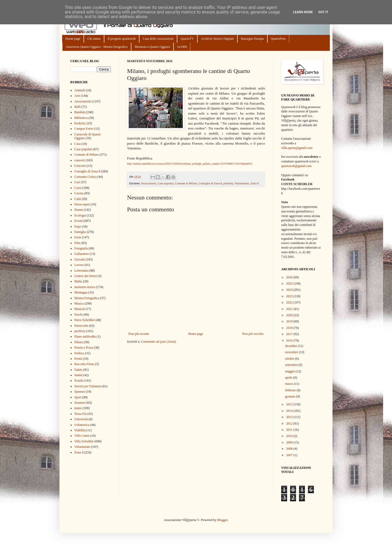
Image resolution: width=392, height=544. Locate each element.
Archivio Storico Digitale (217, 39)
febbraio (291, 390)
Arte (77, 96)
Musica (79, 303)
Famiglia (80, 232)
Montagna (81, 292)
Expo (78, 226)
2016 (290, 341)
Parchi (79, 315)
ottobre (290, 359)
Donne (79, 210)
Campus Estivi (84, 129)
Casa (77, 144)
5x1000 (182, 47)
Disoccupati (82, 204)
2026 (290, 277)
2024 (290, 290)
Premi (78, 359)
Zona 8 (255, 183)
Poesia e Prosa (84, 348)
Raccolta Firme (84, 364)
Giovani (80, 259)
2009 (290, 442)
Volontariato (242, 183)
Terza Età (80, 414)
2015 (290, 404)
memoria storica (85, 287)
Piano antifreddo (85, 336)
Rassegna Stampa (252, 39)
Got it (323, 12)
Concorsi (80, 166)
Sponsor (80, 392)
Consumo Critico (85, 177)
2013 (290, 417)
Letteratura (82, 271)
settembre (292, 365)
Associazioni (148, 183)
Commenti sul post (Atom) (159, 342)
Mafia (78, 281)
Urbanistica (82, 425)
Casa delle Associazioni (158, 39)
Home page (73, 39)
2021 (290, 309)
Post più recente (139, 334)
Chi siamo (94, 39)
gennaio (290, 396)
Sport (78, 397)
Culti (78, 199)
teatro (78, 408)
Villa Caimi (82, 436)
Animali (80, 90)
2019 (290, 321)
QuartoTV (187, 39)
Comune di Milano (186, 183)
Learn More (303, 12)
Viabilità (80, 430)
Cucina (79, 193)
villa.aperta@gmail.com (297, 148)
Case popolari (166, 183)
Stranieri (80, 403)
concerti (80, 160)
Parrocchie (81, 326)
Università (81, 419)
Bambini (80, 112)
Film (77, 243)
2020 (290, 315)
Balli (77, 107)
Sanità (78, 375)
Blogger (222, 520)
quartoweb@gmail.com (296, 166)
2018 (290, 328)
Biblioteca (81, 118)
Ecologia (80, 215)
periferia (228, 183)
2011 (290, 430)
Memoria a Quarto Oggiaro (152, 47)
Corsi (78, 188)
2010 (290, 436)
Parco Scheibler (85, 320)
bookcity (80, 123)
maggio (290, 371)
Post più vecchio (253, 334)
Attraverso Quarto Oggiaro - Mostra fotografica (97, 47)
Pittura (79, 342)
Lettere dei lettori (86, 276)
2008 (290, 449)
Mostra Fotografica (87, 298)
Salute (78, 370)
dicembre (291, 346)
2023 (290, 296)
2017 (290, 334)
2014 (290, 411)
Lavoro (79, 265)
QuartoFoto (278, 39)
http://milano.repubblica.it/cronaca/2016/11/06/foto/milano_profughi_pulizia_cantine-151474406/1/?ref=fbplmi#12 (190, 164)
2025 (290, 283)
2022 (290, 302)
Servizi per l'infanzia (88, 386)
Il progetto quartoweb (122, 39)
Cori (77, 182)
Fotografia (81, 248)
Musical (80, 309)
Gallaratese (82, 254)
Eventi (79, 221)
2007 (290, 455)
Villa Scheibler (84, 441)
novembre (292, 352)
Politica (79, 353)
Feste (78, 237)
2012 (290, 423)
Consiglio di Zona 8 (210, 183)
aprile (289, 378)
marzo (289, 384)
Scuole (79, 381)
